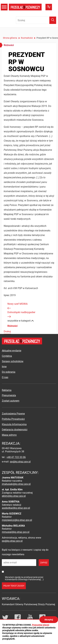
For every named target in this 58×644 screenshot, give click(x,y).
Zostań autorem (11, 401)
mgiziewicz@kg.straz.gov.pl (17, 520)
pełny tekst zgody (14, 586)
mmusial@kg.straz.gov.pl (16, 532)
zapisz (44, 563)
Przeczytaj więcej (41, 625)
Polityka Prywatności (13, 419)
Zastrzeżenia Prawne (13, 414)
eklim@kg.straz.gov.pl (14, 496)
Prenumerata (9, 395)
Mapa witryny (9, 435)
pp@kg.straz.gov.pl (20, 462)
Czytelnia (7, 356)
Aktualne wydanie (12, 351)
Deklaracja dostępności (15, 430)
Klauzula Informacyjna (14, 424)
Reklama (7, 390)
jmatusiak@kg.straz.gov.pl (16, 484)
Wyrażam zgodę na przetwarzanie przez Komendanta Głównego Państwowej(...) (24, 578)
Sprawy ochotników (13, 361)
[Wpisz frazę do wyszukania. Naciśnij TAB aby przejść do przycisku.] (36, 20)
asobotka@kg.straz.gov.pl (16, 508)
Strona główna (10, 38)
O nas (5, 377)
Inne (4, 367)
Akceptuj (49, 620)
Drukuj (7, 331)
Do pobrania (9, 372)
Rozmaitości (27, 38)
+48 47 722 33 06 (16, 457)
